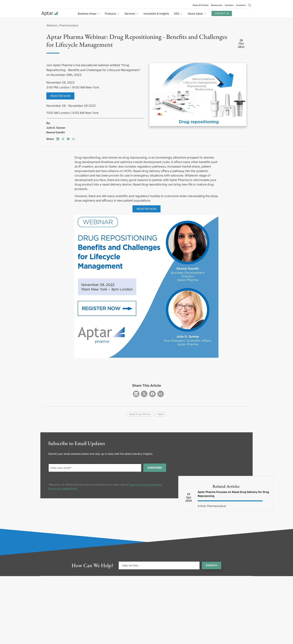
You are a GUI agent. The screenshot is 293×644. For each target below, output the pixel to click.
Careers (229, 5)
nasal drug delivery (140, 414)
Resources (217, 5)
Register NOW (146, 209)
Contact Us (222, 13)
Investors (241, 5)
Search (212, 565)
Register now (60, 96)
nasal (161, 414)
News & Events (201, 5)
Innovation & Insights (156, 14)
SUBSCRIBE (155, 468)
